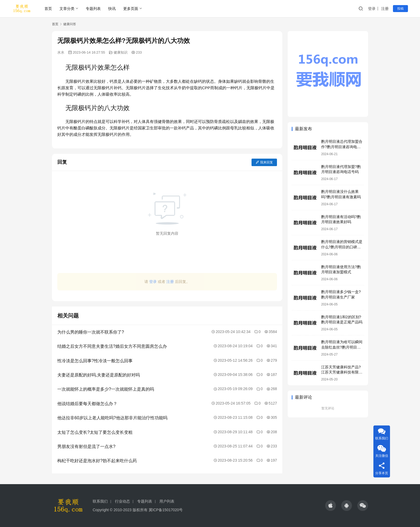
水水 (61, 52)
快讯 (112, 9)
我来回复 (264, 162)
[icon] (331, 506)
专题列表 (93, 9)
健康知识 (121, 52)
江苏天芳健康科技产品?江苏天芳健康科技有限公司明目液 (342, 372)
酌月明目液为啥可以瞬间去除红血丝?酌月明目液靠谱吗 (342, 347)
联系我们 (100, 501)
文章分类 (67, 9)
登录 (372, 9)
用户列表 (167, 501)
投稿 (400, 9)
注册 (385, 9)
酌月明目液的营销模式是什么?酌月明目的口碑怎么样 (342, 247)
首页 (48, 9)
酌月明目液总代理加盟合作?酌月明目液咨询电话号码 (342, 147)
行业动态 (122, 501)
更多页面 (131, 9)
